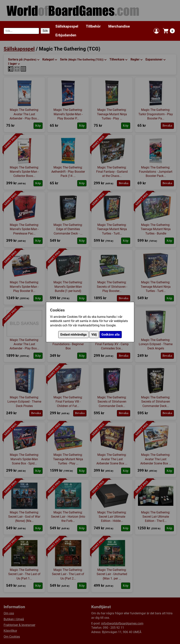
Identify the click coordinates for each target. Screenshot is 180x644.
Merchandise (119, 26)
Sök (45, 31)
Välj (94, 335)
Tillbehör (93, 26)
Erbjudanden (66, 35)
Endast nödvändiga (74, 335)
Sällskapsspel (67, 26)
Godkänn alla (111, 335)
